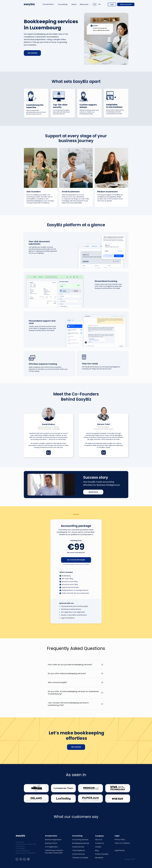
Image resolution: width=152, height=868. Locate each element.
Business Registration (53, 840)
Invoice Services (78, 854)
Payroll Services (78, 847)
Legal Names (120, 850)
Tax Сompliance (79, 850)
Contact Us (100, 843)
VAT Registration (51, 847)
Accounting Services (80, 840)
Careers (98, 847)
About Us (99, 840)
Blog (97, 850)
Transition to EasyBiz (80, 858)
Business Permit (51, 843)
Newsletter (99, 858)
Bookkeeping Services (81, 843)
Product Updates (102, 854)
